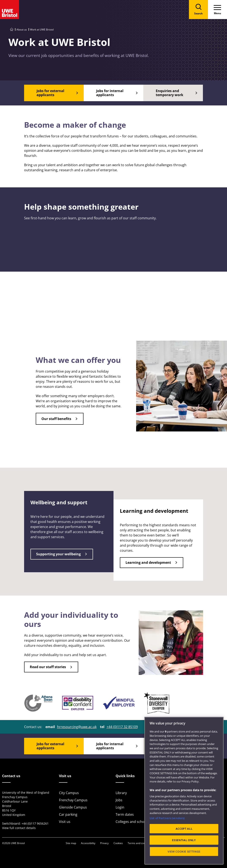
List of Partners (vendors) (167, 818)
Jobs (119, 800)
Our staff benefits (56, 419)
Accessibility (88, 843)
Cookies (118, 843)
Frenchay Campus (73, 800)
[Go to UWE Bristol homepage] (12, 30)
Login (120, 807)
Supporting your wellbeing (58, 554)
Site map (71, 843)
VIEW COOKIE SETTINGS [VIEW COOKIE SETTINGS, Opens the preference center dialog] (184, 851)
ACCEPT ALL (184, 829)
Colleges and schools (132, 822)
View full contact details (19, 828)
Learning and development (148, 563)
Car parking (68, 814)
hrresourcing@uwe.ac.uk (77, 727)
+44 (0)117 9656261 (35, 823)
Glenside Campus (73, 807)
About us (22, 30)
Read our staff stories (48, 667)
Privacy (104, 843)
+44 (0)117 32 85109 (122, 727)
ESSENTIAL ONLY (184, 840)
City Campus (69, 793)
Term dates (125, 814)
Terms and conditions (140, 843)
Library (121, 793)
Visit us (65, 822)
